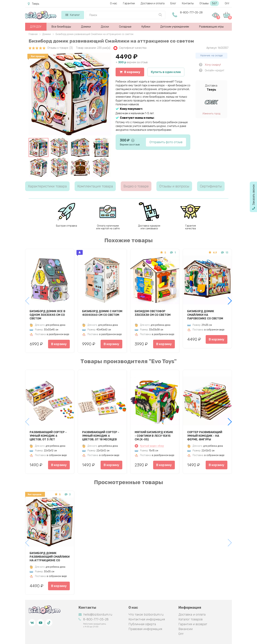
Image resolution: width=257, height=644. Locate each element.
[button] (230, 301)
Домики (86, 27)
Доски (105, 27)
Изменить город (211, 114)
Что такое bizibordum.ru (146, 615)
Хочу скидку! (213, 65)
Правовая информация (145, 629)
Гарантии (129, 3)
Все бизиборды (61, 27)
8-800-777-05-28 (191, 12)
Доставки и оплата (153, 3)
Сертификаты (211, 186)
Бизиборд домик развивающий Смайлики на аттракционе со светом (50, 557)
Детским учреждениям (175, 27)
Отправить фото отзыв (166, 142)
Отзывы (209, 3)
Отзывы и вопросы (174, 186)
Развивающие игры (211, 27)
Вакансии (186, 629)
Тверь (33, 4)
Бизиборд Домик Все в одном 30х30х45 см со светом (47, 315)
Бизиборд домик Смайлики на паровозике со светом (205, 315)
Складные (125, 27)
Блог (173, 3)
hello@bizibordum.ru (95, 615)
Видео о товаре (136, 186)
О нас (114, 3)
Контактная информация (147, 619)
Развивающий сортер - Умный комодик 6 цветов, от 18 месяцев (101, 436)
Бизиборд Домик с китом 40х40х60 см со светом (102, 313)
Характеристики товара (47, 186)
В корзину (130, 72)
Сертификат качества (130, 48)
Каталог (73, 15)
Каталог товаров (191, 619)
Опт (227, 3)
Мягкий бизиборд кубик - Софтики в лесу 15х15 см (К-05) (154, 436)
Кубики (146, 27)
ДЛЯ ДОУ (36, 27)
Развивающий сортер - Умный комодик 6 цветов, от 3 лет (48, 436)
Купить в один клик (166, 72)
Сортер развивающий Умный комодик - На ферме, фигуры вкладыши (205, 436)
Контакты (188, 3)
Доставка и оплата (192, 615)
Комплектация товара (95, 186)
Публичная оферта (142, 624)
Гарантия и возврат (193, 624)
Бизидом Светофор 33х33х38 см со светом (153, 313)
